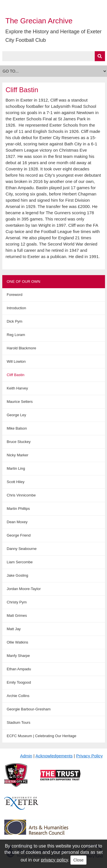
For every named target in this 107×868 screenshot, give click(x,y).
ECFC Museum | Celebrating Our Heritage (42, 736)
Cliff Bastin (16, 375)
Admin (26, 756)
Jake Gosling (18, 575)
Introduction (17, 308)
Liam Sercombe (20, 562)
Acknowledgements (54, 756)
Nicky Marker (18, 455)
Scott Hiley (16, 482)
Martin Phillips (18, 509)
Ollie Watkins (18, 642)
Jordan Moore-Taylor (24, 589)
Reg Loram (16, 335)
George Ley (17, 415)
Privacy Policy (89, 756)
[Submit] (100, 56)
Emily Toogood (19, 682)
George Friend (19, 535)
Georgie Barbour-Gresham (29, 709)
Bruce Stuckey (19, 442)
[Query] (54, 56)
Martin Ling (16, 468)
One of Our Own (24, 282)
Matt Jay (14, 629)
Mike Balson (17, 428)
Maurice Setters (20, 402)
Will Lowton (16, 361)
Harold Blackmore (22, 348)
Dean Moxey (17, 522)
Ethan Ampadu (19, 669)
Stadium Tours (19, 722)
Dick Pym (15, 321)
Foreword (15, 295)
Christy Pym (17, 602)
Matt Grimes (17, 616)
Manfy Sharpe (18, 656)
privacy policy (54, 860)
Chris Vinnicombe (21, 495)
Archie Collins (18, 696)
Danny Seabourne (22, 549)
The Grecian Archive (39, 21)
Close (78, 860)
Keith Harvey (17, 388)
